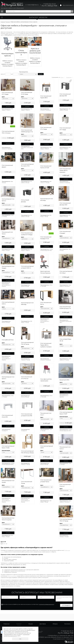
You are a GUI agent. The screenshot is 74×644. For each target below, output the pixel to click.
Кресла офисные (12, 576)
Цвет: (3, 97)
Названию (69, 77)
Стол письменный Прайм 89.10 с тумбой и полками (46, 345)
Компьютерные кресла (7, 55)
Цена (2, 74)
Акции (31, 624)
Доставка (43, 624)
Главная (3, 22)
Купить (8, 107)
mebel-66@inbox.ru (33, 5)
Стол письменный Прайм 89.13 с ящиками (65, 170)
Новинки (6, 624)
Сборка (55, 624)
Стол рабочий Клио (8, 340)
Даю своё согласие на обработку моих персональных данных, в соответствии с (29, 604)
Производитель (24, 72)
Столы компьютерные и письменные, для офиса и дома (21, 53)
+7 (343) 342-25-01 (49, 4)
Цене (62, 77)
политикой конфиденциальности (46, 604)
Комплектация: (64, 417)
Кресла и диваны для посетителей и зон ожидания (35, 51)
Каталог (8, 22)
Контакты (67, 624)
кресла (16, 33)
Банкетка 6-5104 (64, 380)
